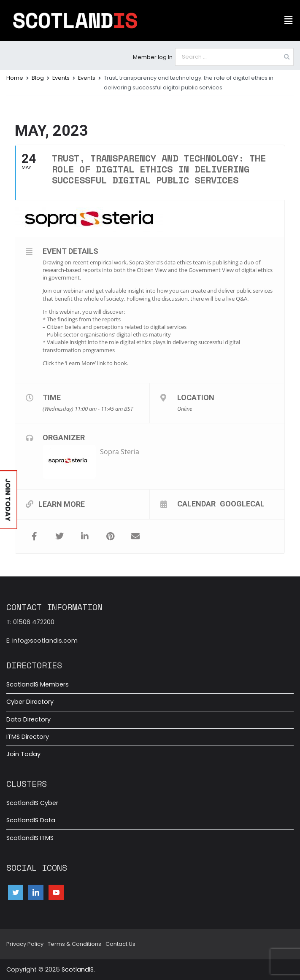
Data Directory (28, 719)
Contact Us (120, 944)
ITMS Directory (28, 737)
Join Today (23, 754)
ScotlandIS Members (38, 684)
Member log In (153, 57)
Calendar (196, 503)
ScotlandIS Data (31, 820)
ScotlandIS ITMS (30, 838)
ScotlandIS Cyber (32, 803)
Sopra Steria (120, 452)
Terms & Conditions (74, 944)
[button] (289, 20)
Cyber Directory (30, 702)
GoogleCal (242, 503)
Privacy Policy (25, 944)
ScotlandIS (78, 969)
